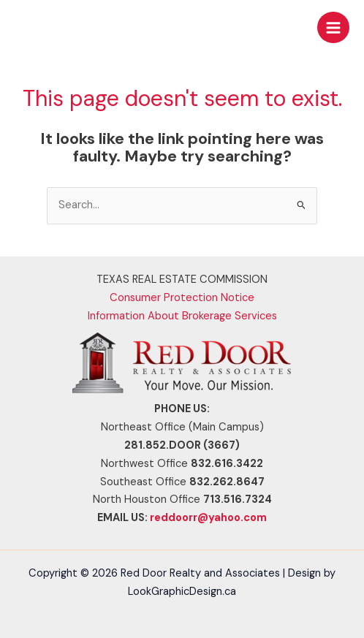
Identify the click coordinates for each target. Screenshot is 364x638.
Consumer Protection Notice (182, 298)
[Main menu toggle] (333, 28)
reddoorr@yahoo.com (208, 518)
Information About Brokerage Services (182, 316)
